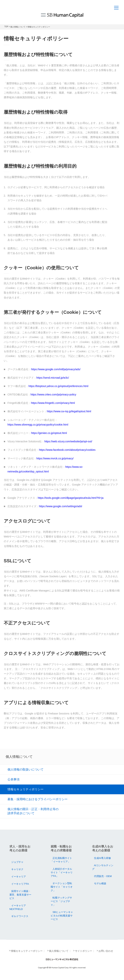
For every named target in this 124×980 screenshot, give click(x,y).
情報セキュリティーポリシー (27, 951)
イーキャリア (19, 877)
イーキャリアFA (20, 884)
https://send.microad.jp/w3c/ (53, 378)
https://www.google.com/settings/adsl (61, 506)
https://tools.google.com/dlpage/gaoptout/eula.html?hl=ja (71, 498)
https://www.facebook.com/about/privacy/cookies (67, 450)
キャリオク (17, 869)
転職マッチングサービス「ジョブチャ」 (61, 901)
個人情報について (18, 27)
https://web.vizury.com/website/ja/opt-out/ (68, 441)
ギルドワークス (20, 916)
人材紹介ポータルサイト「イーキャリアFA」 (62, 872)
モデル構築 (100, 883)
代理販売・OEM (103, 876)
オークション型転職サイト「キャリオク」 (62, 887)
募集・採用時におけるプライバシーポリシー (38, 799)
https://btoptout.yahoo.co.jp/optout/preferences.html (58, 386)
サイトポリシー (84, 951)
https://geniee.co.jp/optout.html (49, 433)
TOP (6, 27)
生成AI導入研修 (102, 858)
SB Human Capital (62, 15)
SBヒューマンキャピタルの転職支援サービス (62, 916)
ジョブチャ (17, 862)
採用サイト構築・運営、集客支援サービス (20, 895)
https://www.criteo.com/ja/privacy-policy (53, 395)
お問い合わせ (106, 951)
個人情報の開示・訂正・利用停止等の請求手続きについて (33, 811)
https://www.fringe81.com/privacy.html (53, 403)
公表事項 (14, 779)
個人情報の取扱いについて (26, 769)
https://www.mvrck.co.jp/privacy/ (55, 458)
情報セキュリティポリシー (26, 789)
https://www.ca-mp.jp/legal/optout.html (69, 411)
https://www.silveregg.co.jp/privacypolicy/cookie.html (38, 425)
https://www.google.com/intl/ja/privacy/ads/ (56, 369)
